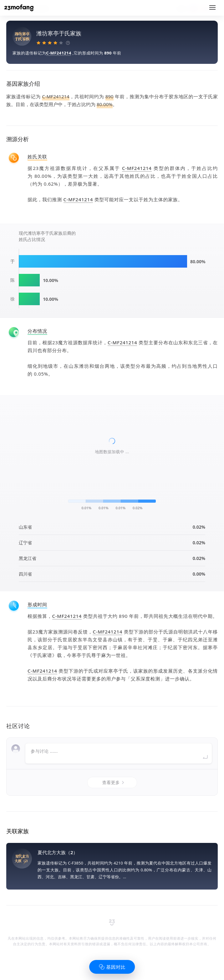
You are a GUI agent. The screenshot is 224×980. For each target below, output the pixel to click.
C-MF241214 (59, 53)
